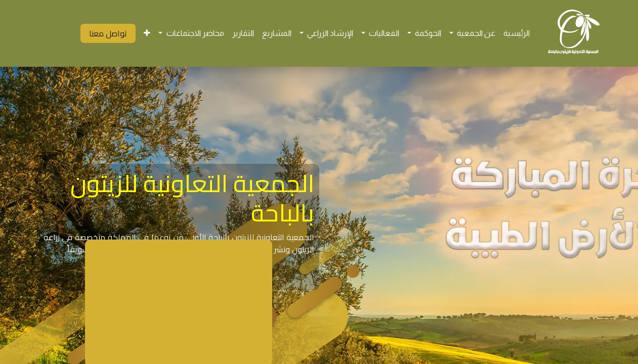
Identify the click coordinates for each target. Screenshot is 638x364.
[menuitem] (517, 33)
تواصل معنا (108, 33)
